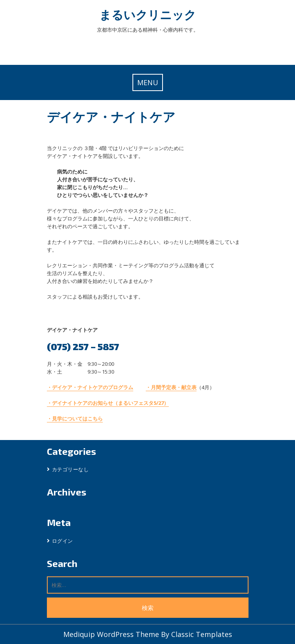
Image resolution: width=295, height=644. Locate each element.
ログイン (63, 541)
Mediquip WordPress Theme (112, 634)
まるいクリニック (148, 15)
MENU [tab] (148, 82)
